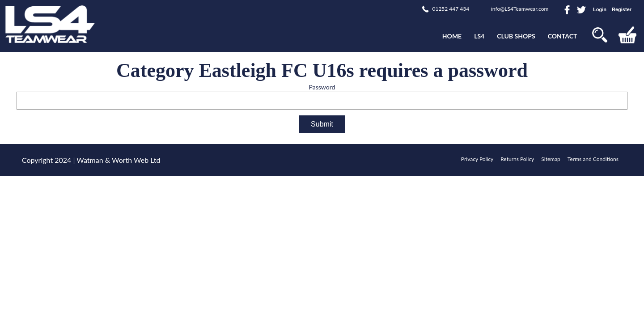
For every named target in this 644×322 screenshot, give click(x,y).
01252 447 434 (451, 9)
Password (322, 87)
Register (622, 9)
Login (600, 9)
